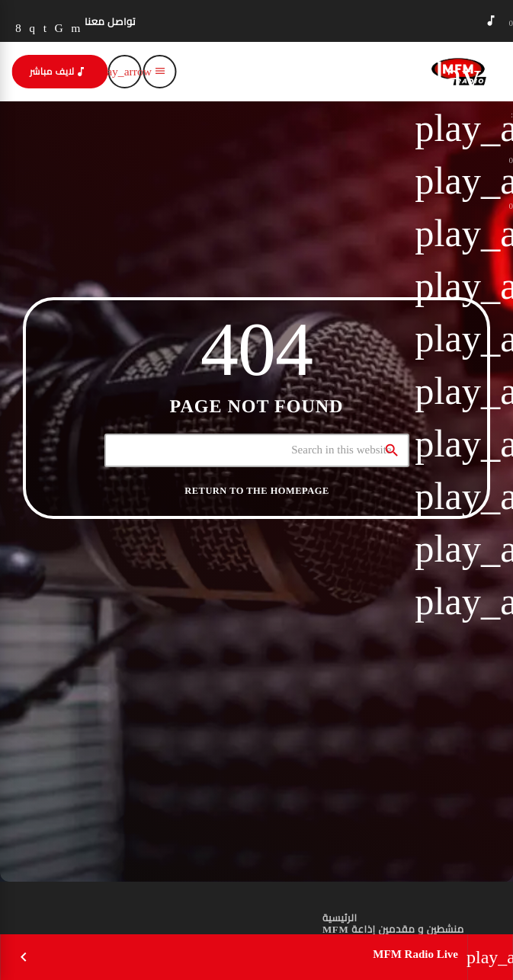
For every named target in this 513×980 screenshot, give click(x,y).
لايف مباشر (58, 72)
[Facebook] (18, 29)
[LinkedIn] (45, 29)
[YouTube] (76, 29)
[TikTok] (59, 29)
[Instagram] (32, 29)
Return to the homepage (256, 491)
